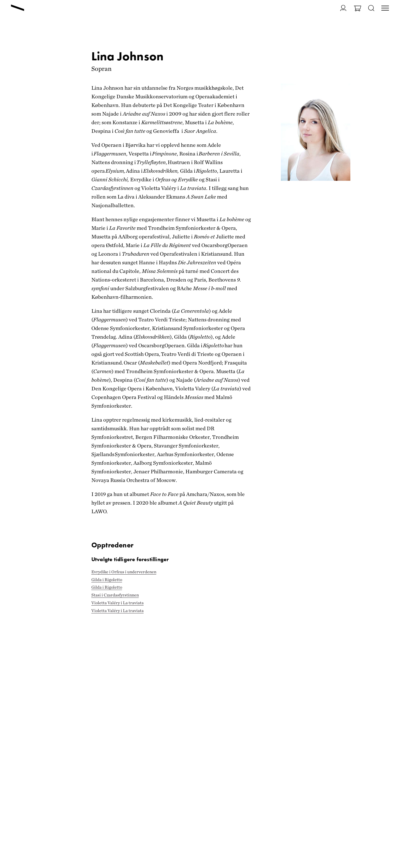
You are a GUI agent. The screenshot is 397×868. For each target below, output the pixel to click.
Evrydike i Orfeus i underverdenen (124, 572)
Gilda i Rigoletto (107, 580)
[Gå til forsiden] (18, 8)
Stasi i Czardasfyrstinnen (115, 595)
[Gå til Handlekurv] (358, 9)
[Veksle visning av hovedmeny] (385, 9)
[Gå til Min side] (340, 8)
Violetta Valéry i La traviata (118, 603)
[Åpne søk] (371, 8)
